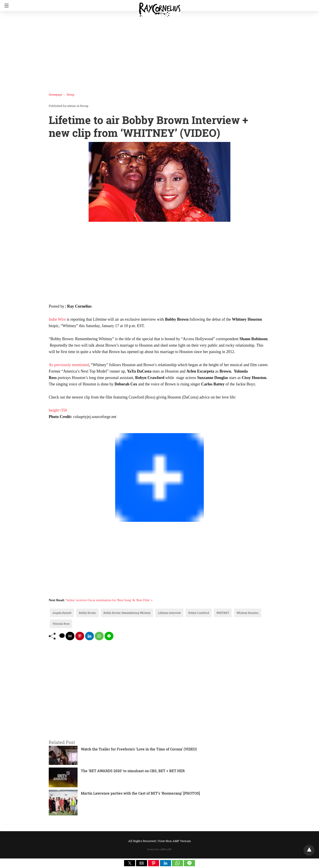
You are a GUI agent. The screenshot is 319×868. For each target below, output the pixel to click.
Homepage (55, 94)
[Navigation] (5, 6)
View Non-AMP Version (174, 841)
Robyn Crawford (199, 613)
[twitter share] (62, 636)
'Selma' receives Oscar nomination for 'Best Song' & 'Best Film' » (109, 600)
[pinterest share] (80, 636)
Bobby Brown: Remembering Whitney (127, 613)
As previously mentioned (69, 365)
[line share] (109, 636)
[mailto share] (70, 636)
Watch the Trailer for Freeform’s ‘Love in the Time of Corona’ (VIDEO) (139, 749)
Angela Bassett (62, 613)
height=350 (58, 410)
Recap (70, 94)
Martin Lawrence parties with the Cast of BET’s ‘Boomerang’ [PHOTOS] (140, 793)
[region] (158, 50)
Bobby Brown (87, 613)
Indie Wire (57, 319)
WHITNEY (223, 613)
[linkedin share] (89, 636)
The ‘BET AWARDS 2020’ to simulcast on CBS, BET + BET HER (133, 771)
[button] (130, 863)
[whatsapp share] (99, 636)
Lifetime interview (169, 613)
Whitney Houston (248, 613)
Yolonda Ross (61, 624)
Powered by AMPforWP (160, 849)
